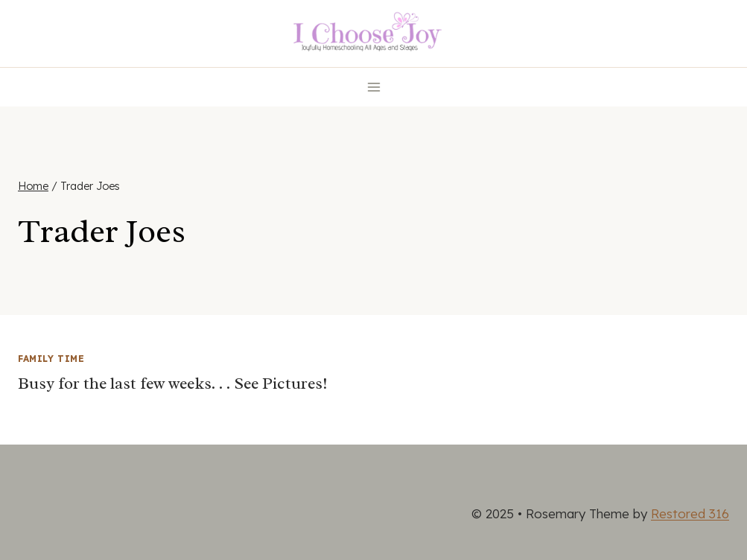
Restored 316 (690, 513)
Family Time (51, 359)
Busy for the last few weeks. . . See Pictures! (173, 384)
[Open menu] (373, 87)
